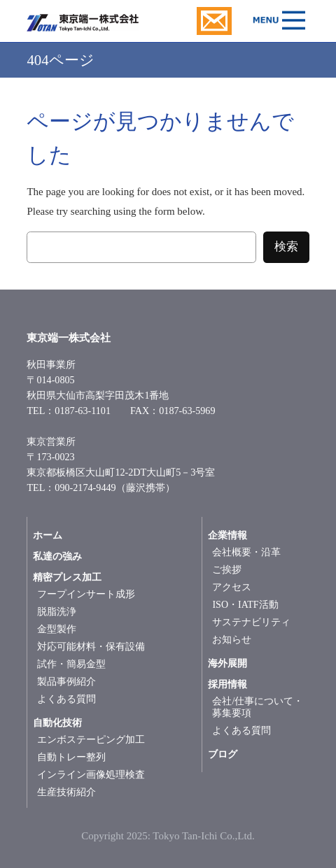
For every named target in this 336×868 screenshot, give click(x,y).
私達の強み (57, 556)
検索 (286, 247)
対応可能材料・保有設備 (91, 647)
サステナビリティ (251, 622)
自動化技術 (57, 723)
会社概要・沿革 (246, 552)
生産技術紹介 (66, 792)
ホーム (48, 535)
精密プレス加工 (67, 577)
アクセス (232, 587)
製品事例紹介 (66, 682)
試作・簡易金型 (71, 664)
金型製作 (57, 629)
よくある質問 (66, 699)
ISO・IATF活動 (245, 605)
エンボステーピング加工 (91, 740)
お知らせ (232, 640)
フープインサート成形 (86, 594)
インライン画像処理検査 (91, 775)
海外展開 (227, 663)
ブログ (223, 754)
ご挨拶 (227, 570)
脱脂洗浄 (57, 612)
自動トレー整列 (71, 757)
